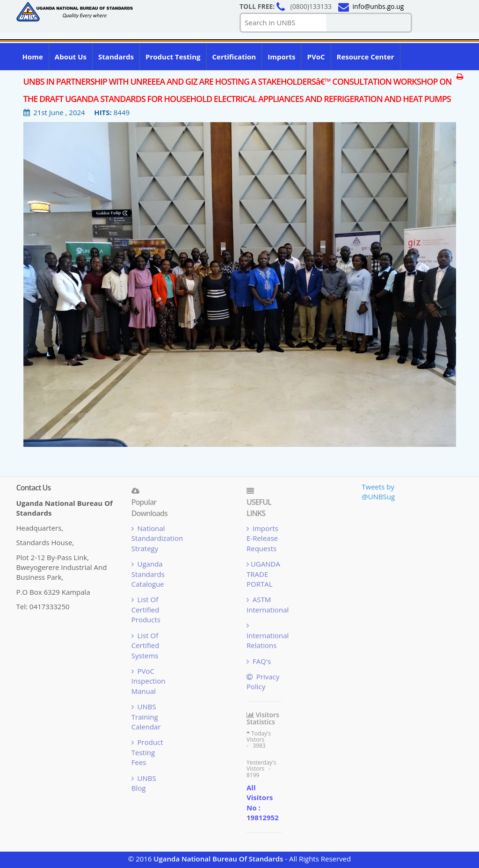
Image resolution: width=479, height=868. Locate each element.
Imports (281, 57)
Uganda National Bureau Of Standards (218, 859)
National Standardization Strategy (157, 540)
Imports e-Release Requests (262, 540)
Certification (234, 57)
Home (33, 57)
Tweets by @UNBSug (378, 492)
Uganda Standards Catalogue (148, 576)
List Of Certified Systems (145, 647)
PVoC (316, 57)
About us (71, 57)
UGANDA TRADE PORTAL (263, 576)
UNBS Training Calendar (146, 718)
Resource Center (366, 57)
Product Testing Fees (147, 754)
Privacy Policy (263, 683)
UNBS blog (144, 784)
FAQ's (259, 663)
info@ (378, 6)
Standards (116, 57)
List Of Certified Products (146, 611)
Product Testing (173, 57)
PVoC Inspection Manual (149, 682)
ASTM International (268, 606)
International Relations (268, 637)
